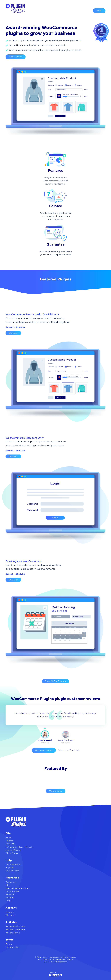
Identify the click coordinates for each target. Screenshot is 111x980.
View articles (56, 791)
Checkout (10, 915)
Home (9, 838)
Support (10, 868)
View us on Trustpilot (69, 750)
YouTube (10, 898)
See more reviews (44, 750)
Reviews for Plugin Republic (20, 847)
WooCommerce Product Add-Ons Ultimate (32, 315)
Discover (13, 333)
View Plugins (16, 57)
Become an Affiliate (15, 927)
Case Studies (12, 891)
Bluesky (10, 895)
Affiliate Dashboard (15, 930)
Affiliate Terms (13, 933)
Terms (9, 944)
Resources (11, 882)
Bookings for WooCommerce (24, 561)
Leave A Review (13, 850)
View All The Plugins (55, 681)
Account (10, 912)
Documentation (13, 865)
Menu (99, 11)
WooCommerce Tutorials (18, 888)
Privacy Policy (13, 947)
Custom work (12, 871)
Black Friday (12, 853)
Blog (8, 885)
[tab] (45, 737)
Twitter (9, 901)
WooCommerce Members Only (25, 438)
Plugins (9, 841)
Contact (10, 844)
